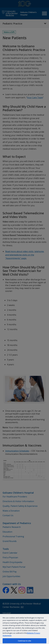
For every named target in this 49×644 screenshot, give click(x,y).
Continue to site (24, 641)
